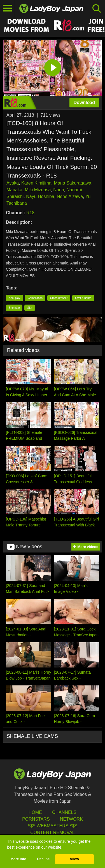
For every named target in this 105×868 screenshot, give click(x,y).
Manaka (14, 190)
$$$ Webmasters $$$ (52, 826)
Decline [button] (43, 859)
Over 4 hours (83, 298)
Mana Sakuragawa (73, 183)
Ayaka (13, 183)
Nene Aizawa (70, 196)
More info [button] (18, 859)
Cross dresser (59, 298)
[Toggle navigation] (7, 8)
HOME (35, 812)
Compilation (35, 298)
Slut (30, 308)
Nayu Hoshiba (40, 196)
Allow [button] (74, 859)
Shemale (14, 308)
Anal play (14, 298)
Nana (59, 190)
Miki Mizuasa (38, 190)
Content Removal (53, 833)
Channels (64, 812)
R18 (30, 213)
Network (71, 819)
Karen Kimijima (36, 183)
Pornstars (36, 819)
